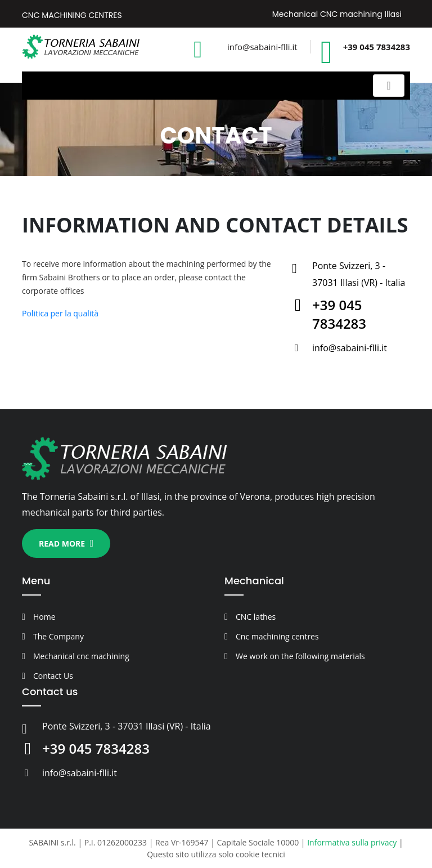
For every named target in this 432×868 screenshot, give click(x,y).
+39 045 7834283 (377, 47)
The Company (58, 636)
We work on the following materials (300, 656)
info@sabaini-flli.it (262, 47)
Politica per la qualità (60, 313)
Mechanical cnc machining (81, 656)
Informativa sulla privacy (352, 842)
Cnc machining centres (277, 636)
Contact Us (53, 676)
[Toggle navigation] (389, 86)
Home (44, 617)
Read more (66, 543)
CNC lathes (256, 617)
